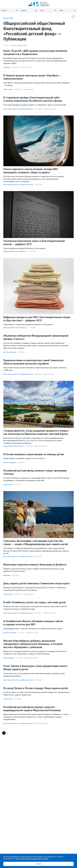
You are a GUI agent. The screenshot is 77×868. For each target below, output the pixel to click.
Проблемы (7, 575)
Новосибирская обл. (31, 658)
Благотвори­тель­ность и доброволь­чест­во (18, 109)
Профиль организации (19, 45)
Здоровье (7, 67)
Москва (46, 723)
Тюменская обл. (28, 89)
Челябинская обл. (49, 613)
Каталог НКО (8, 18)
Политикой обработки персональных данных (32, 859)
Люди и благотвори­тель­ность (14, 446)
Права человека (9, 658)
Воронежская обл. (41, 446)
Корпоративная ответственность (15, 251)
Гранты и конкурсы (10, 352)
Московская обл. (26, 67)
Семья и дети (8, 89)
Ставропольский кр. (50, 109)
